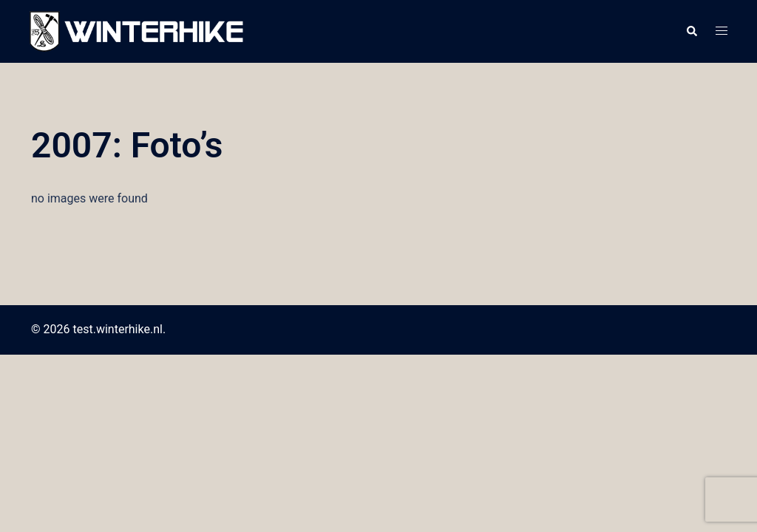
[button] (691, 32)
